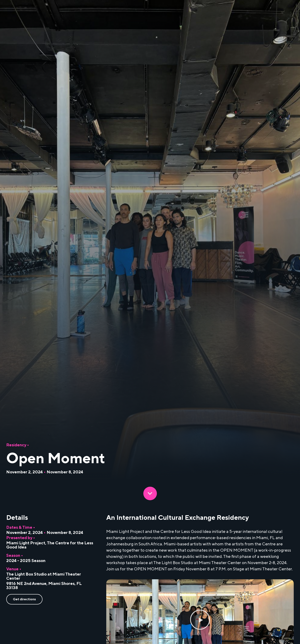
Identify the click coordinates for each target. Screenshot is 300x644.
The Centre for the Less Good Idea (50, 545)
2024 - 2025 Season (26, 561)
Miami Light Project (26, 543)
